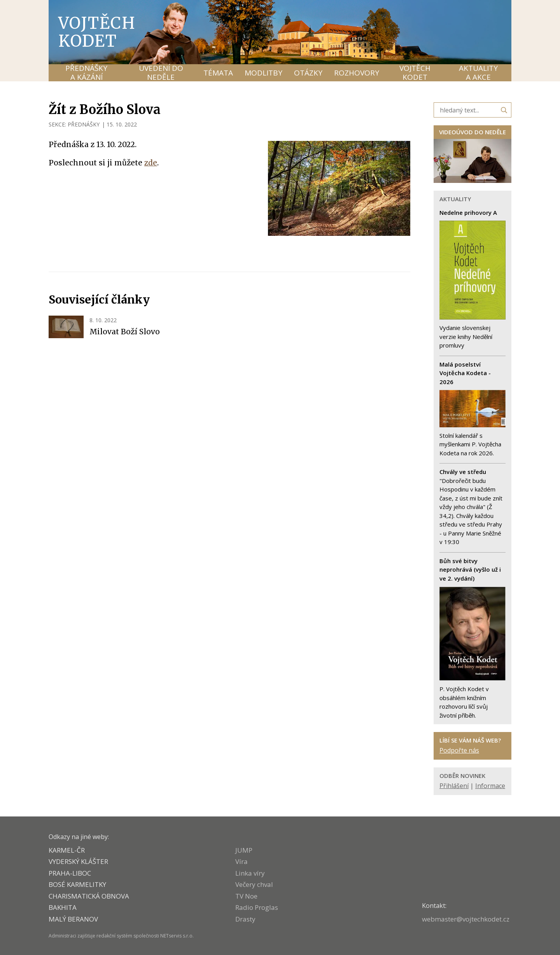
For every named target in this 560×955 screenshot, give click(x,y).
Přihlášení (454, 786)
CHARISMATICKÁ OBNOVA (89, 896)
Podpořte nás (459, 750)
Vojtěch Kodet (97, 32)
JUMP (244, 850)
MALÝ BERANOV (73, 919)
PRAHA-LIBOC (70, 873)
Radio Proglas (257, 907)
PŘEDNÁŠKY (84, 124)
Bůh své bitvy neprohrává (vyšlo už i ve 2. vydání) (470, 570)
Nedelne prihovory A (468, 212)
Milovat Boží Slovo (125, 332)
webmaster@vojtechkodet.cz (466, 919)
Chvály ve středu (463, 472)
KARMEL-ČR (67, 850)
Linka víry (250, 873)
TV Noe (246, 896)
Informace (490, 786)
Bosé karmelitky (77, 884)
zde (151, 163)
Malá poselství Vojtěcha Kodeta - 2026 (465, 373)
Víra (241, 861)
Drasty (245, 919)
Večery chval (254, 884)
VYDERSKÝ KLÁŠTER (78, 861)
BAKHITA (63, 907)
